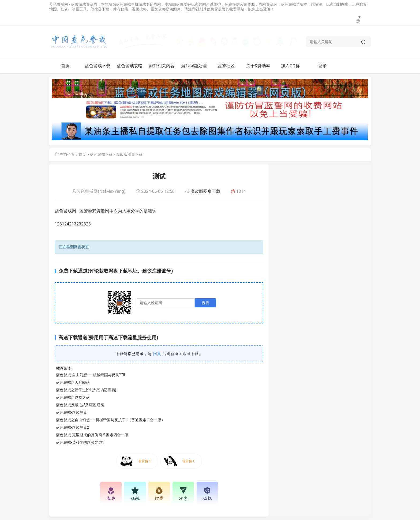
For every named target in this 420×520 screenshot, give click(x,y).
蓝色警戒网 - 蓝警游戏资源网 (73, 4)
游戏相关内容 (162, 66)
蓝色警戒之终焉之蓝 (73, 397)
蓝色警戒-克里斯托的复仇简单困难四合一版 (92, 435)
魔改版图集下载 (129, 155)
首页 (65, 66)
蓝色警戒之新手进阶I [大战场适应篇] (86, 390)
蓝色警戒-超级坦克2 (73, 427)
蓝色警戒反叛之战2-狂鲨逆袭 (80, 405)
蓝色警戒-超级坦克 (72, 412)
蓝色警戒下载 (97, 66)
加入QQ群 (290, 66)
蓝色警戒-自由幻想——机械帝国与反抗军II (90, 375)
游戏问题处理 (194, 66)
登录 (322, 66)
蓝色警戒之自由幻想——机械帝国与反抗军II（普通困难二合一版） (110, 420)
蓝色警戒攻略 (130, 66)
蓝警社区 (226, 66)
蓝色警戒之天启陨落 (73, 382)
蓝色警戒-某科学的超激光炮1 (80, 442)
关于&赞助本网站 (258, 68)
